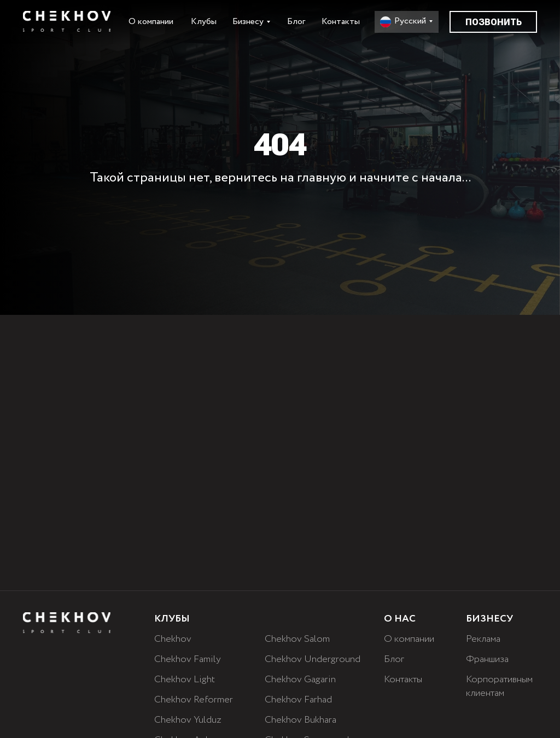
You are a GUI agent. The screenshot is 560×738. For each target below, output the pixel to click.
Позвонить (494, 22)
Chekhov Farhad (298, 700)
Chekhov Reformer (194, 700)
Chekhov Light (185, 680)
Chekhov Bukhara (301, 720)
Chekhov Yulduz (188, 720)
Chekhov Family (188, 659)
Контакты (341, 22)
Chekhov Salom (297, 639)
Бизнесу (248, 22)
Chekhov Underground (313, 659)
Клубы (204, 22)
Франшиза (487, 659)
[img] (67, 21)
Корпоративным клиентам (499, 686)
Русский (410, 21)
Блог (296, 22)
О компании (151, 22)
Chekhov (173, 639)
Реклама (483, 639)
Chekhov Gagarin (300, 680)
